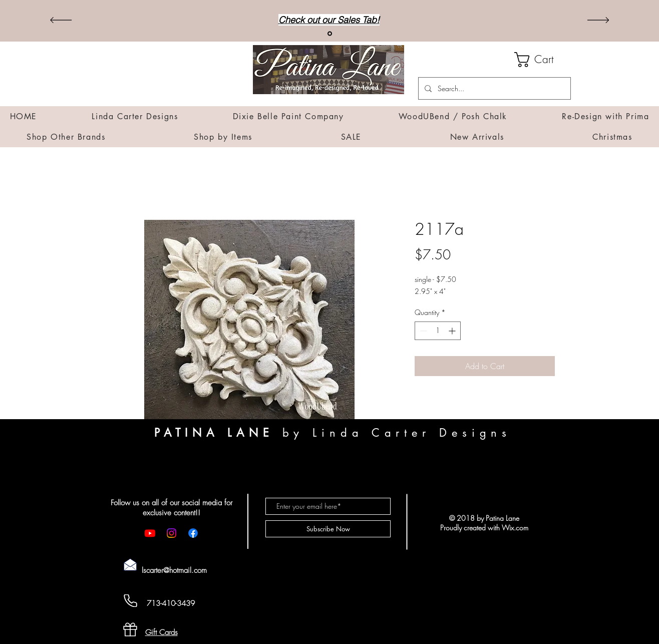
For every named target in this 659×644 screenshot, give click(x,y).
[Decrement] (422, 331)
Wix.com (515, 528)
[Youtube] (150, 533)
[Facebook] (193, 533)
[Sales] (330, 34)
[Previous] (61, 21)
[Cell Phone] (130, 601)
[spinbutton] (438, 331)
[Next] (598, 21)
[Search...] (493, 88)
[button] (543, 60)
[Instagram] (172, 533)
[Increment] (453, 331)
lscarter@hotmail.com (174, 570)
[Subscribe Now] (328, 529)
